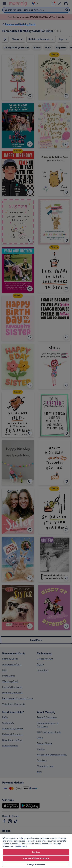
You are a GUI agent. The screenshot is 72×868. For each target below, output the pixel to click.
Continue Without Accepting (36, 858)
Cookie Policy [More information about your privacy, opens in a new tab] (21, 846)
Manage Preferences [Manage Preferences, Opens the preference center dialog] (36, 865)
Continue (36, 852)
